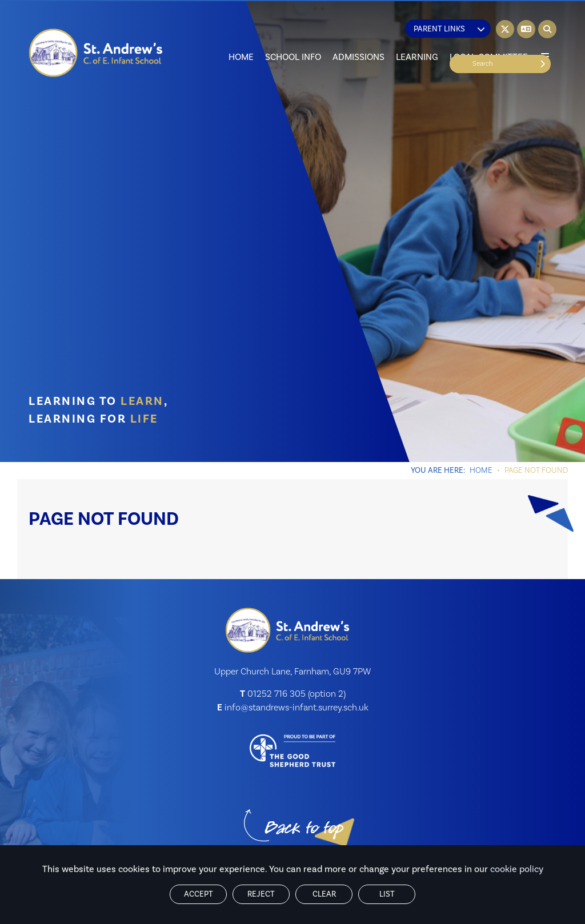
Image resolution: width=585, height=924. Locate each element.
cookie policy (517, 869)
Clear (324, 894)
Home (481, 471)
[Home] (96, 53)
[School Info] (293, 34)
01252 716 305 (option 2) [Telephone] (296, 694)
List (387, 894)
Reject (261, 894)
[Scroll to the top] (304, 829)
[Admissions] (358, 34)
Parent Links (449, 29)
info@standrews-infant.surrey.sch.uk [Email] (296, 708)
